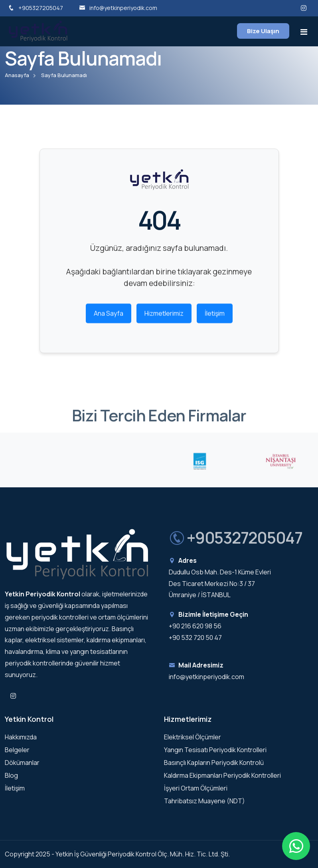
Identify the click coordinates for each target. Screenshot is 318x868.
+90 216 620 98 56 (195, 626)
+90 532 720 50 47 (195, 638)
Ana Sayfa (109, 316)
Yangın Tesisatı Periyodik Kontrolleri (215, 750)
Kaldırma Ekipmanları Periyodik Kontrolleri (222, 775)
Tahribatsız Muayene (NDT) (204, 801)
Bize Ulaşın (263, 31)
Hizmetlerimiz (164, 316)
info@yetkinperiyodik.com (118, 8)
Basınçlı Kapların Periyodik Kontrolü (214, 763)
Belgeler (17, 750)
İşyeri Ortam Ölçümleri (196, 788)
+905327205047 (36, 8)
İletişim (215, 316)
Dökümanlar (22, 763)
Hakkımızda (21, 737)
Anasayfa (17, 75)
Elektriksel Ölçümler (193, 737)
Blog (11, 775)
